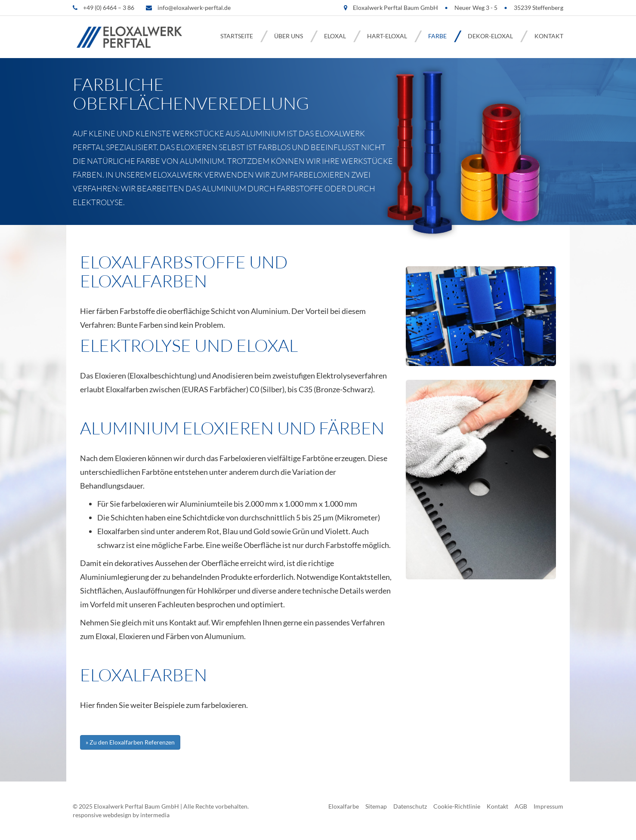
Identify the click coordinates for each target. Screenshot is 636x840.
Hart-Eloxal (387, 36)
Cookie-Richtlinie (457, 806)
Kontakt (549, 36)
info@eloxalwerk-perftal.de (194, 8)
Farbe (437, 36)
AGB (521, 806)
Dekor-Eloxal (490, 36)
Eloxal (335, 36)
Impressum (548, 806)
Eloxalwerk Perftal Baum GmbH (136, 806)
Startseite (237, 36)
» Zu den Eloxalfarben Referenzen (130, 742)
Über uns (289, 36)
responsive (87, 815)
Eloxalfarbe (344, 806)
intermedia (155, 815)
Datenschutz (410, 806)
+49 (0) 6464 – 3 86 (109, 8)
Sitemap (376, 806)
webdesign (117, 815)
